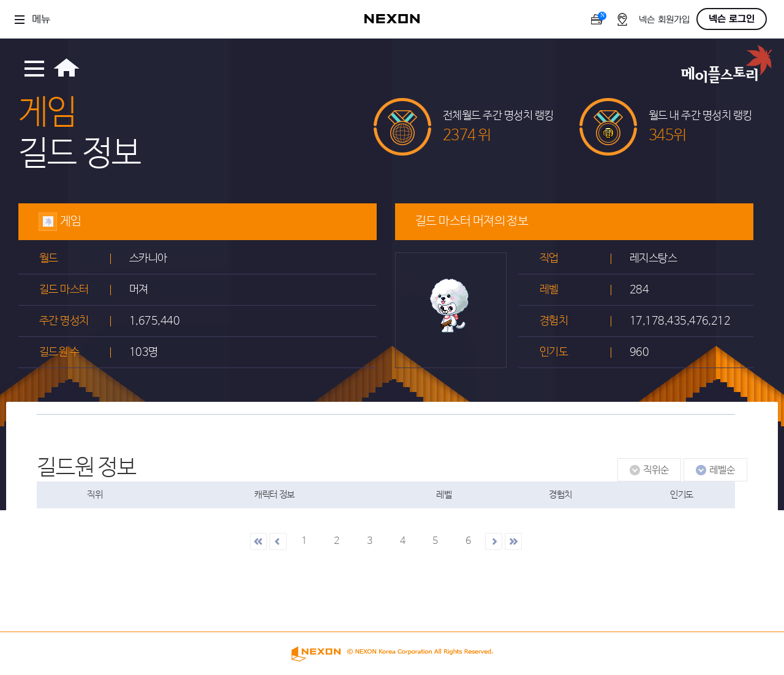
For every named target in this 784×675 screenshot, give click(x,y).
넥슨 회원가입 (664, 20)
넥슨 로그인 (732, 19)
